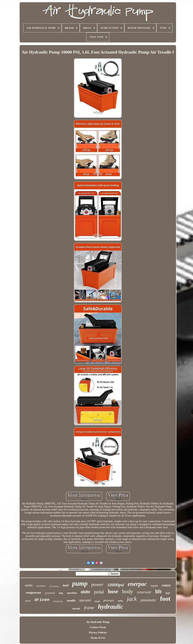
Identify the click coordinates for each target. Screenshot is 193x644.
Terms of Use (98, 638)
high (168, 593)
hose (113, 591)
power (97, 584)
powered (50, 593)
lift (158, 591)
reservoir (144, 592)
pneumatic (148, 600)
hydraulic (111, 607)
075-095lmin (54, 586)
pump (80, 584)
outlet (29, 585)
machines (41, 586)
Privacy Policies (98, 633)
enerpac (137, 584)
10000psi (116, 585)
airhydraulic (58, 601)
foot (165, 599)
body (128, 591)
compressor (34, 593)
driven (42, 600)
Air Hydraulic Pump (98, 622)
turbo (121, 601)
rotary (166, 585)
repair (154, 586)
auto (86, 592)
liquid (97, 601)
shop (61, 593)
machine (72, 593)
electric (76, 609)
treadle (71, 601)
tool (66, 585)
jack (132, 599)
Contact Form (98, 627)
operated (85, 600)
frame (89, 608)
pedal (99, 592)
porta (28, 601)
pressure (109, 600)
